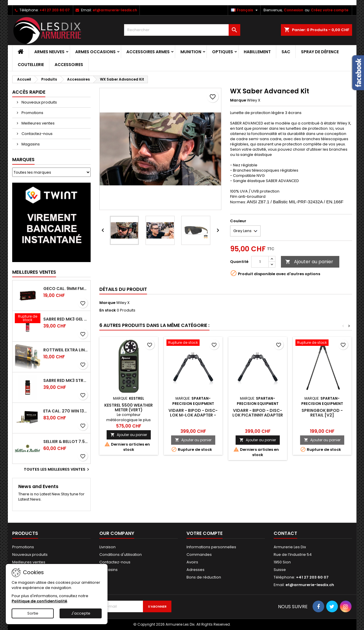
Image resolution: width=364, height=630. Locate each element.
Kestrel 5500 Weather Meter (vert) (129, 407)
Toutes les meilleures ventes (57, 469)
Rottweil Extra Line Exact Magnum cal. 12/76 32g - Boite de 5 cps (66, 350)
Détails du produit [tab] (123, 289)
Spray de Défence (320, 52)
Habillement (257, 52)
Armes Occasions (95, 52)
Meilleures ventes (38, 123)
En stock (108, 310)
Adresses (196, 570)
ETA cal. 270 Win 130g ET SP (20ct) (66, 411)
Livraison (107, 547)
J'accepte (81, 613)
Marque (238, 100)
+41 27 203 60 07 (55, 10)
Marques (23, 160)
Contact (285, 533)
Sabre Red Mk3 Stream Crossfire (66, 380)
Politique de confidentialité (39, 601)
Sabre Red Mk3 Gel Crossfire (66, 319)
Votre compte (205, 533)
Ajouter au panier (309, 262)
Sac (286, 52)
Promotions (32, 113)
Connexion (294, 10)
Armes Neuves (49, 52)
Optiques (223, 52)
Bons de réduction (204, 577)
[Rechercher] (182, 30)
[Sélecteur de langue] (245, 10)
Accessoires (69, 65)
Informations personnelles (211, 547)
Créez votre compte (330, 10)
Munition (191, 52)
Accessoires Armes (148, 52)
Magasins (30, 144)
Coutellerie (31, 65)
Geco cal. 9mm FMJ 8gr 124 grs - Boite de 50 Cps (66, 289)
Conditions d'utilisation (121, 555)
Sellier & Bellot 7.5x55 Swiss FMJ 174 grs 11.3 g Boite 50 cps (66, 442)
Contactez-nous (37, 134)
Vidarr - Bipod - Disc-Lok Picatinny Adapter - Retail (258, 415)
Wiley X (123, 303)
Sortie (33, 613)
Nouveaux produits (39, 102)
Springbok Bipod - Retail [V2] (322, 413)
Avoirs (192, 562)
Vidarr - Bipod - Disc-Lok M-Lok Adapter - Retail (193, 415)
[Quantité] (260, 262)
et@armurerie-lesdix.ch (115, 10)
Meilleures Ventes (34, 272)
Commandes (199, 555)
